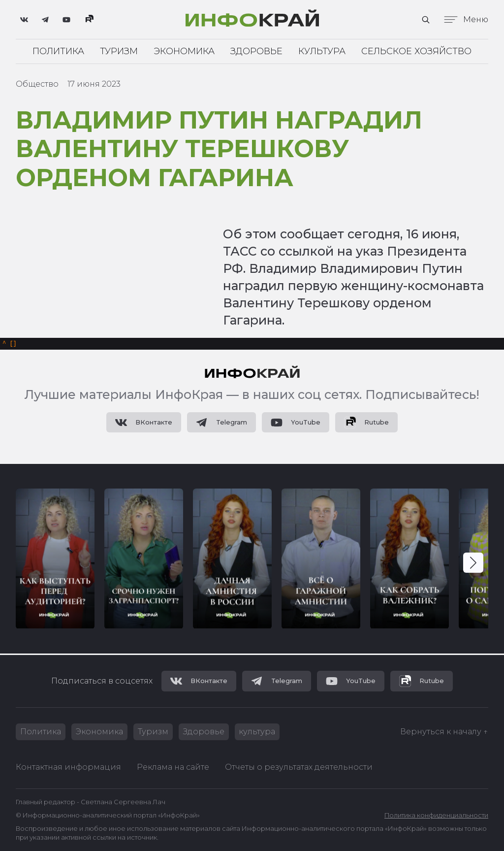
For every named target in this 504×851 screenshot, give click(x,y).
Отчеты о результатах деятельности (299, 767)
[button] (473, 565)
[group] (55, 560)
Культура (322, 51)
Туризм (119, 51)
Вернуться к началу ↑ (444, 732)
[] (10, 345)
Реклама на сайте (173, 767)
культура (257, 732)
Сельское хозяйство (416, 51)
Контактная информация (68, 767)
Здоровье (256, 51)
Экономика (184, 51)
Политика (58, 51)
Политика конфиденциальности (436, 816)
